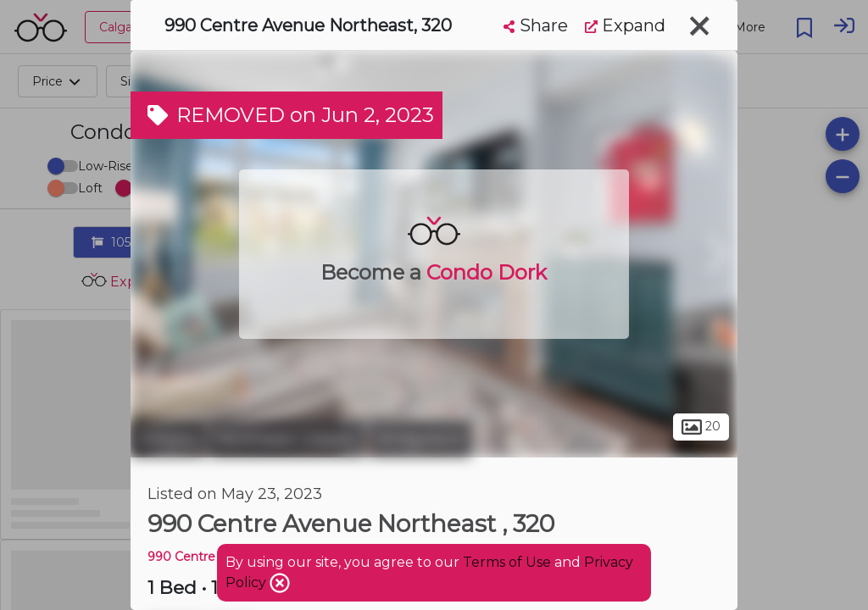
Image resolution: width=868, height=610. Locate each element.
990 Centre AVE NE (206, 557)
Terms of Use (507, 562)
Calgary (168, 439)
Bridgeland (420, 439)
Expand (625, 25)
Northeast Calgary (288, 439)
